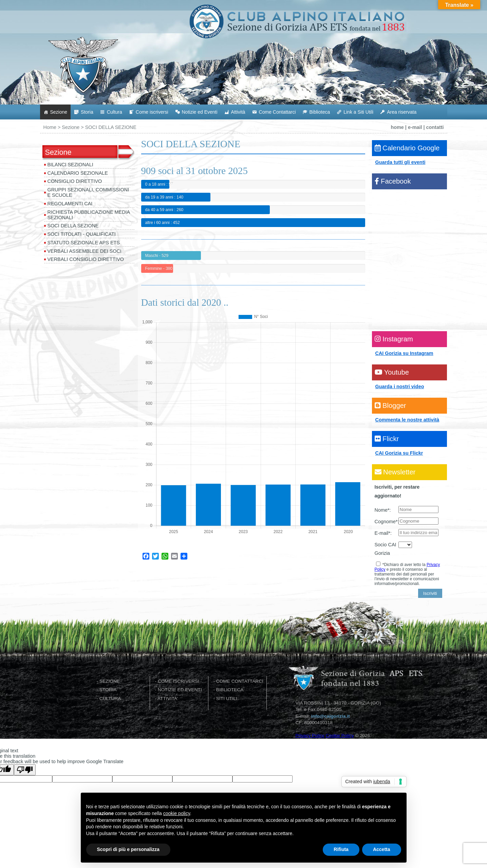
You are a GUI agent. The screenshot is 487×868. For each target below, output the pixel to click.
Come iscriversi (152, 112)
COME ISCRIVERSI (179, 681)
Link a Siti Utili (358, 112)
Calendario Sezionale (78, 173)
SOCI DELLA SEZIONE (73, 226)
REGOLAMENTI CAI (70, 204)
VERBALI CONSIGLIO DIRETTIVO (86, 259)
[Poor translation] (25, 770)
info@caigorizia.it (331, 716)
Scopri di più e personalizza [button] (128, 849)
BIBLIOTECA (230, 690)
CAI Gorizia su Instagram (404, 353)
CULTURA (110, 699)
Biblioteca (320, 112)
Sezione (59, 112)
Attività (238, 112)
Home (50, 127)
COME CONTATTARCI (240, 681)
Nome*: (383, 510)
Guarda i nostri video (400, 386)
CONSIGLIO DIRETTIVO (75, 181)
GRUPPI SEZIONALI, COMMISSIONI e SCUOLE (88, 192)
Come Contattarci (277, 112)
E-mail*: (383, 533)
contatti (435, 127)
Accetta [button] (382, 849)
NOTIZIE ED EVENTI (180, 690)
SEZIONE (110, 681)
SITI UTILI (227, 699)
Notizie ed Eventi (200, 112)
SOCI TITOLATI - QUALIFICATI (82, 234)
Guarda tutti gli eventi (400, 162)
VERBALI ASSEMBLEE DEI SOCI (85, 251)
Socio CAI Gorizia (386, 549)
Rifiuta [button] (341, 849)
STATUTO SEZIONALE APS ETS (84, 243)
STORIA (108, 690)
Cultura (115, 112)
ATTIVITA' (168, 699)
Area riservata (402, 112)
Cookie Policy (340, 735)
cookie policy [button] (177, 813)
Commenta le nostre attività (407, 420)
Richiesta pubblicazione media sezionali (89, 215)
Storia (87, 112)
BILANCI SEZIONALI (70, 165)
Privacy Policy (310, 735)
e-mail (415, 127)
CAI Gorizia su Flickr (399, 453)
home (397, 127)
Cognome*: (387, 522)
